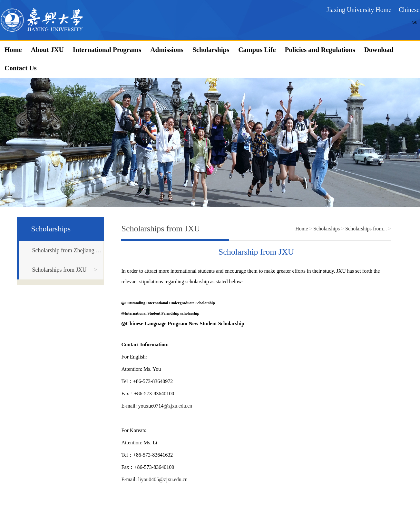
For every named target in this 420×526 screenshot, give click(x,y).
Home (13, 50)
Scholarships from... (366, 229)
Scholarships (211, 50)
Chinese (409, 10)
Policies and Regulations (320, 50)
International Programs (107, 50)
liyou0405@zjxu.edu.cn (163, 479)
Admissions (167, 50)
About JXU (47, 50)
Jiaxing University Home (359, 10)
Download (379, 50)
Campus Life (257, 50)
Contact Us (21, 68)
